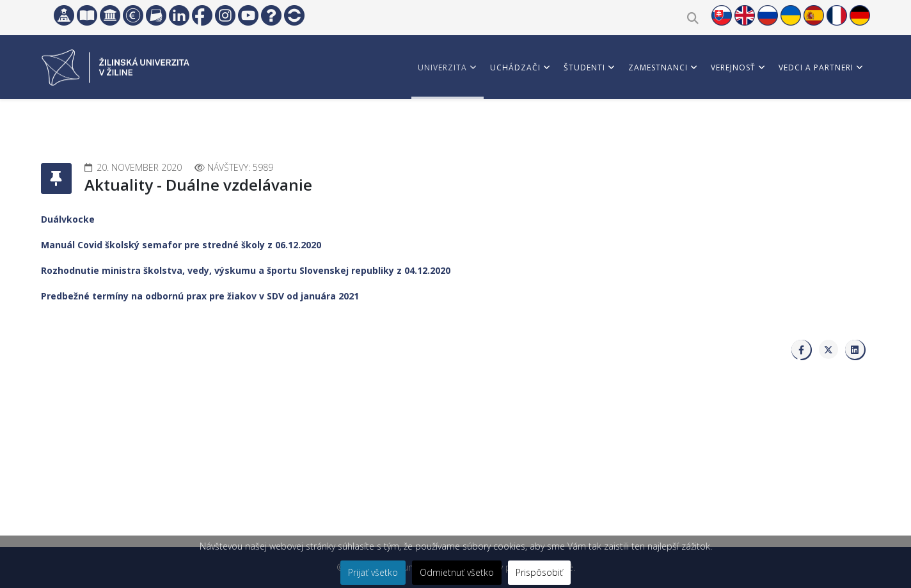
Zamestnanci (658, 68)
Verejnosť (733, 68)
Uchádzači (515, 68)
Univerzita (442, 68)
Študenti (584, 68)
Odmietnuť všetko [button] (457, 572)
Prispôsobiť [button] (539, 572)
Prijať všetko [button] (373, 572)
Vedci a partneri (816, 68)
